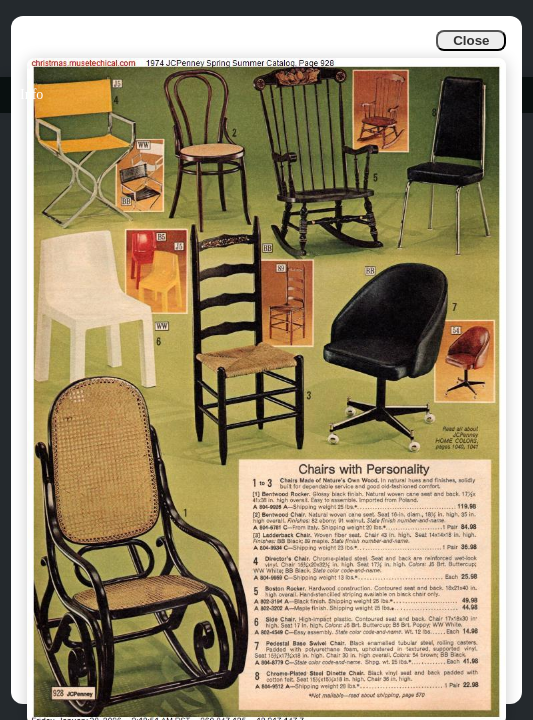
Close (471, 40)
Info (31, 94)
